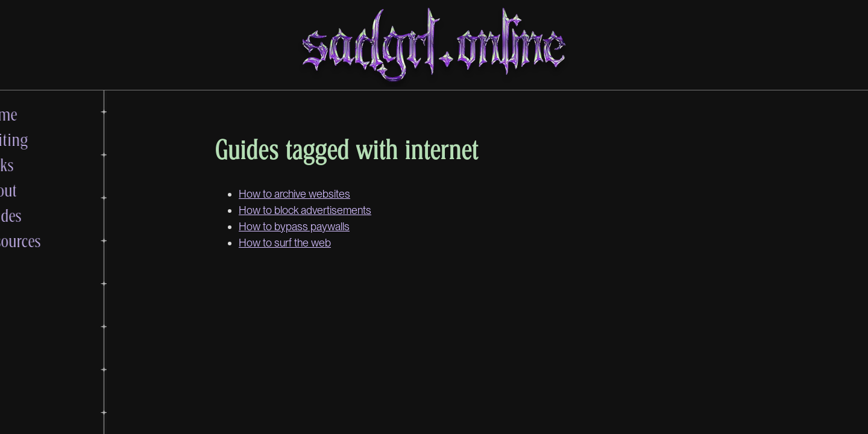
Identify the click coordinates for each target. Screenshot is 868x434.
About (42, 190)
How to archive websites (294, 194)
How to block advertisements (305, 210)
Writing (48, 139)
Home (42, 114)
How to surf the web (285, 243)
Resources (54, 241)
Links (41, 165)
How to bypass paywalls (294, 226)
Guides (45, 215)
